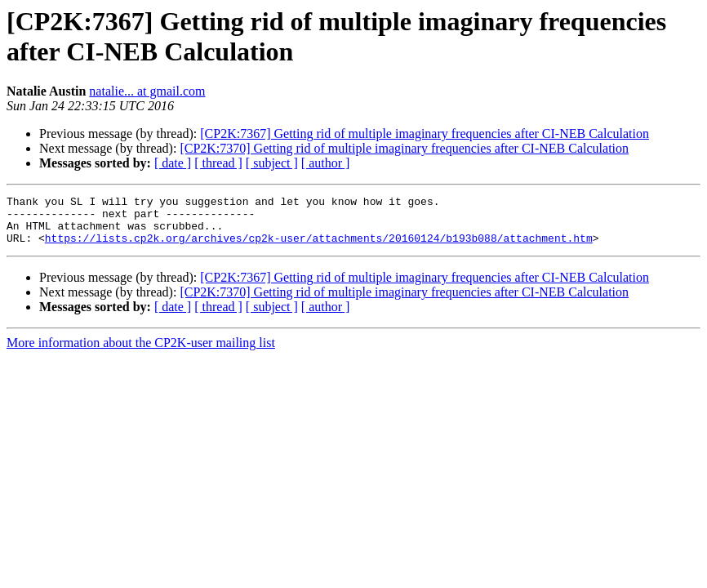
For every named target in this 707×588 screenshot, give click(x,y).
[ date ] (173, 163)
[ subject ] (272, 163)
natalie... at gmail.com (147, 91)
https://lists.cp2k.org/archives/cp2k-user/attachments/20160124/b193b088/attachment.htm (319, 247)
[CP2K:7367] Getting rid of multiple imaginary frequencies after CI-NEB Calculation (425, 134)
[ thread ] (218, 163)
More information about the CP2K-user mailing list (141, 352)
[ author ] (326, 163)
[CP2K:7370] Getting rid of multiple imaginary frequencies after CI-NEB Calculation (404, 148)
